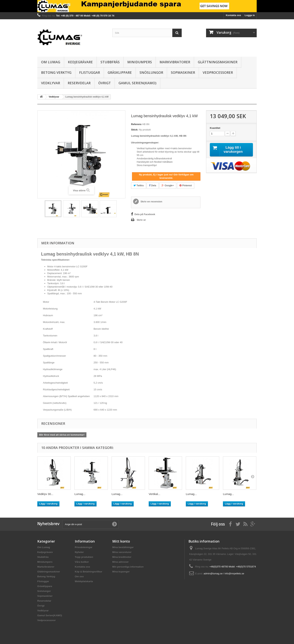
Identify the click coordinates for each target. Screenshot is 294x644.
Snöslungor (151, 72)
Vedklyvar (51, 83)
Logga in (250, 15)
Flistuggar (90, 72)
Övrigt (105, 83)
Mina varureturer (122, 552)
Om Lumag (51, 62)
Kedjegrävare (80, 62)
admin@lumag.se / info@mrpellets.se (224, 574)
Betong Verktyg (56, 72)
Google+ (168, 185)
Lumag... (80, 494)
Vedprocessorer (218, 72)
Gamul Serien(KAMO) (137, 83)
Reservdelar (79, 83)
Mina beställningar (123, 547)
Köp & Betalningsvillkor (89, 572)
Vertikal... (154, 494)
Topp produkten (84, 557)
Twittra (139, 185)
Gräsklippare (120, 72)
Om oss (79, 577)
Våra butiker (82, 562)
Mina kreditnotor (122, 557)
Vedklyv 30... (45, 494)
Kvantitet (215, 128)
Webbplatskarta (84, 581)
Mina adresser (120, 562)
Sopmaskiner (183, 72)
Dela (153, 185)
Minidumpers (140, 62)
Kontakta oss (233, 15)
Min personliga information (128, 567)
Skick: (135, 130)
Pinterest (186, 185)
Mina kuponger (121, 572)
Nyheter (79, 552)
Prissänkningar (84, 547)
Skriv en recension (151, 202)
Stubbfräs (110, 62)
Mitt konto (121, 541)
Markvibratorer (175, 62)
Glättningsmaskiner (218, 62)
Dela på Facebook (145, 214)
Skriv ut (141, 220)
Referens (136, 124)
